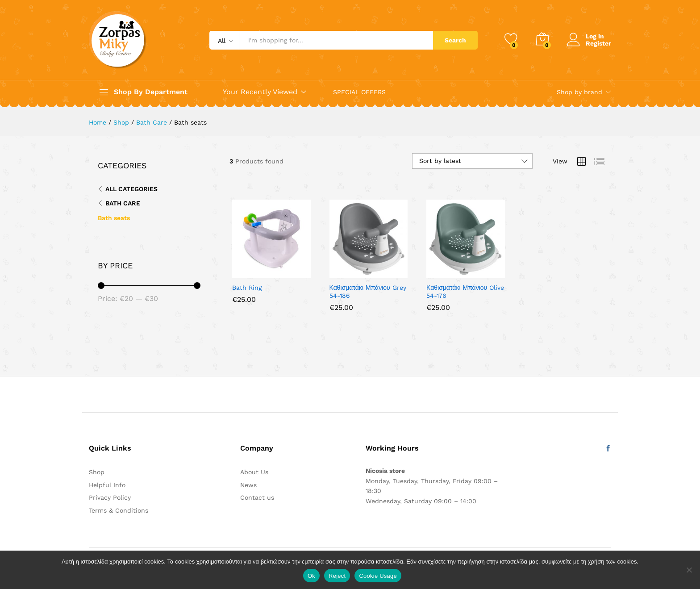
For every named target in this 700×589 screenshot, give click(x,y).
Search (455, 40)
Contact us (257, 497)
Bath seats (114, 218)
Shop (97, 472)
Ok (311, 576)
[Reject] (689, 570)
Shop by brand (579, 92)
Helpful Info (107, 485)
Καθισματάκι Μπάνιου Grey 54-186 (368, 292)
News (248, 485)
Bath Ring (247, 288)
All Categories (131, 189)
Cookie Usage (378, 576)
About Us (254, 472)
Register (598, 43)
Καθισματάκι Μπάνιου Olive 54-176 (465, 292)
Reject (337, 576)
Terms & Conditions (119, 510)
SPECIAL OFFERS (359, 92)
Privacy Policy (110, 497)
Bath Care (123, 203)
